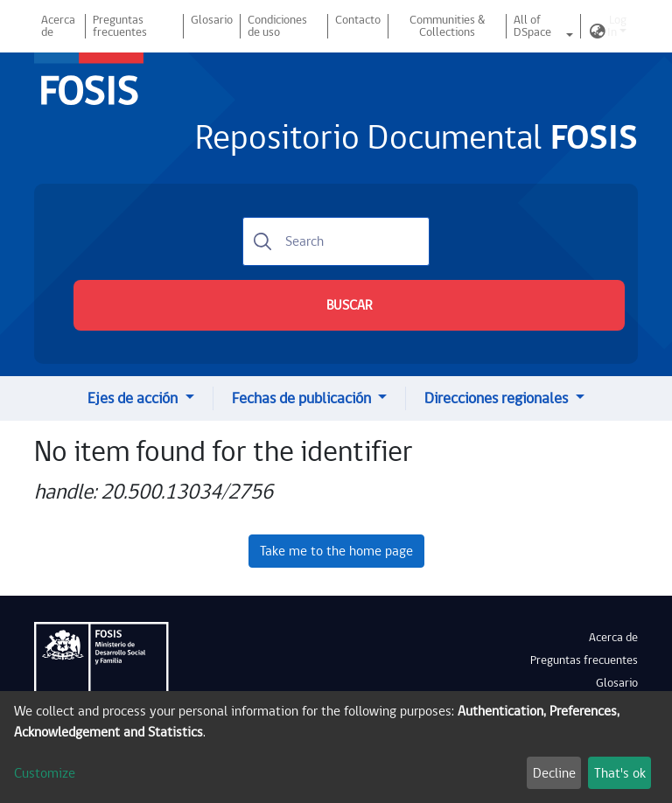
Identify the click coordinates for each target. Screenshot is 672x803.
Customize (45, 773)
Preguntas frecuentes (120, 26)
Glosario (212, 20)
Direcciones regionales (498, 398)
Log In (617, 26)
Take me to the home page (336, 551)
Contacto (358, 20)
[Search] (336, 241)
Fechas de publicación (303, 398)
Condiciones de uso (277, 26)
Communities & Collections (447, 26)
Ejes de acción (134, 398)
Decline (554, 773)
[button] (598, 32)
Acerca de (58, 26)
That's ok (620, 773)
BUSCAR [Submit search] (349, 305)
